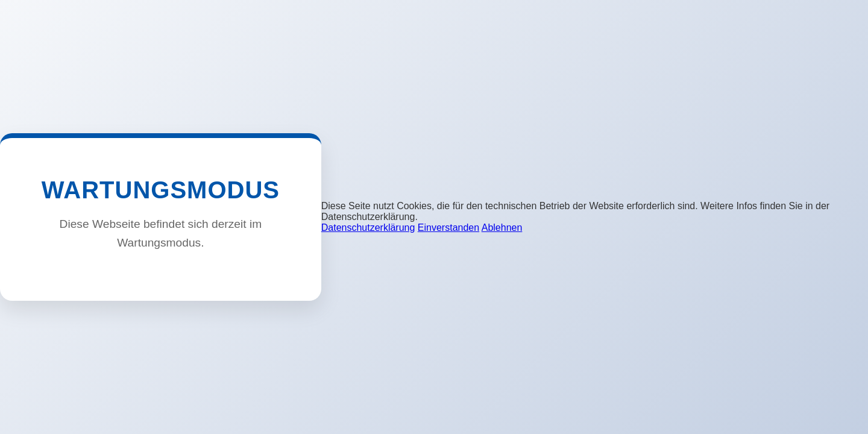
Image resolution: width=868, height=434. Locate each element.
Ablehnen (502, 228)
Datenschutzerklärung (368, 228)
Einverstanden (448, 228)
